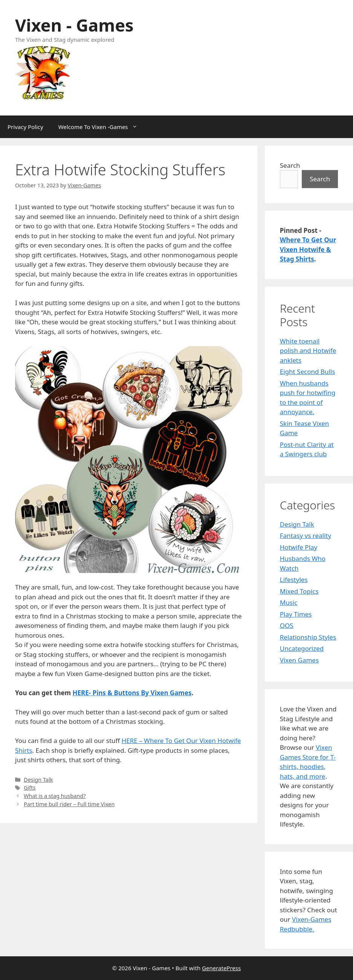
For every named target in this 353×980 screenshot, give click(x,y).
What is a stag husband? (55, 796)
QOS (287, 625)
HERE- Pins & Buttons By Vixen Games (132, 693)
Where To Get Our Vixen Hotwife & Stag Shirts (308, 249)
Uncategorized (302, 648)
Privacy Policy (25, 127)
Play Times (296, 614)
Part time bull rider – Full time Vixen (69, 804)
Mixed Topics (299, 591)
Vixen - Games (74, 25)
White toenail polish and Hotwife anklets (308, 351)
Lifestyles (294, 580)
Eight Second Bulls (308, 371)
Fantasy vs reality (306, 536)
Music (289, 602)
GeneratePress (221, 968)
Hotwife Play (299, 547)
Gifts (30, 788)
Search (290, 165)
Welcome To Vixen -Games (102, 127)
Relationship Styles (308, 637)
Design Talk (38, 780)
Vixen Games (299, 660)
